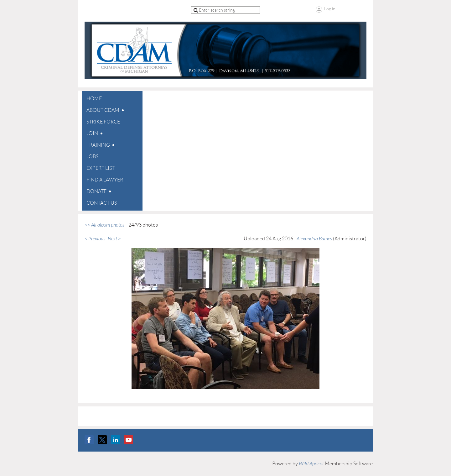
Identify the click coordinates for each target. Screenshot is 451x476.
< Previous (95, 239)
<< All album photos (104, 225)
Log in (330, 9)
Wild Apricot (311, 464)
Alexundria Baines (314, 239)
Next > (114, 239)
